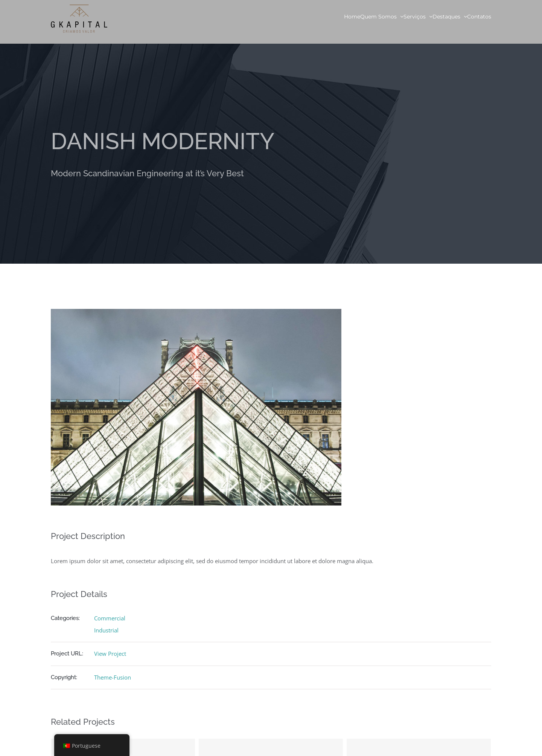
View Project (110, 654)
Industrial (106, 630)
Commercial (110, 618)
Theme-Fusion (113, 677)
